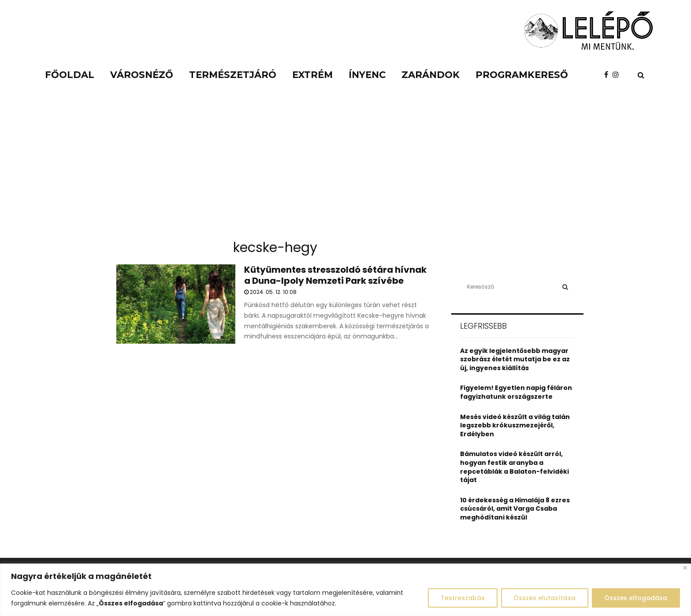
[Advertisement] (345, 167)
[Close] (685, 568)
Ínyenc (367, 75)
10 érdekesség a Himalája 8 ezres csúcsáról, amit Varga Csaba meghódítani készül (515, 509)
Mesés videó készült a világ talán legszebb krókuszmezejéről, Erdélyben (515, 425)
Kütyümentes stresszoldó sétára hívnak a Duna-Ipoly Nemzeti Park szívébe (335, 275)
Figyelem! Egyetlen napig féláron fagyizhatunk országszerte (516, 392)
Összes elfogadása (636, 598)
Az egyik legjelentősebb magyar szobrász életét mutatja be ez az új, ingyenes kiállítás (515, 359)
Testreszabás (462, 598)
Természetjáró (233, 75)
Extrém (312, 75)
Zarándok (431, 75)
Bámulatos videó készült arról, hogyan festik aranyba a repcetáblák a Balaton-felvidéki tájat (515, 467)
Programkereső (522, 75)
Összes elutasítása (544, 598)
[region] (345, 590)
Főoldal (70, 75)
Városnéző (142, 75)
